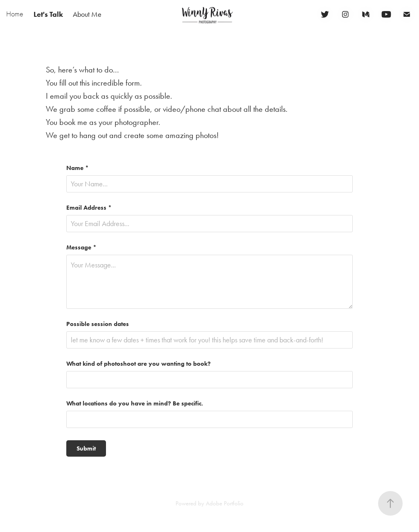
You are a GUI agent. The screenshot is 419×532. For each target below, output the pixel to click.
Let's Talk (48, 14)
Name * (78, 168)
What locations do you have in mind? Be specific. (135, 404)
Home (15, 14)
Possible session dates (98, 324)
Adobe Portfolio (225, 503)
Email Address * (89, 208)
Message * (81, 248)
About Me (87, 14)
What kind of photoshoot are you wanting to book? (139, 364)
